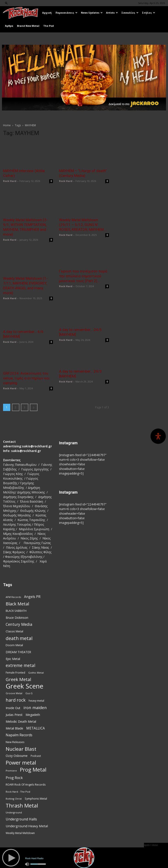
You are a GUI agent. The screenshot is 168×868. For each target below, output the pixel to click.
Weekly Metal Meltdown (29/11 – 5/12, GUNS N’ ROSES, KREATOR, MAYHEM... (83, 225)
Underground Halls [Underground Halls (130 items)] (21, 819)
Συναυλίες (130, 13)
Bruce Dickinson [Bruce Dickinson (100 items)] (17, 618)
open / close (151, 845)
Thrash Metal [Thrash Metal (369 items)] (22, 805)
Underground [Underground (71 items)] (14, 812)
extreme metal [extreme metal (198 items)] (20, 666)
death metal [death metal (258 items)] (19, 638)
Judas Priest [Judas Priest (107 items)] (14, 715)
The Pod (49, 26)
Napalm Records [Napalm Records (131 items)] (19, 735)
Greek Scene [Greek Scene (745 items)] (24, 686)
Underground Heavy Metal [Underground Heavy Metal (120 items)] (27, 826)
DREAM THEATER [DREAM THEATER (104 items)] (18, 652)
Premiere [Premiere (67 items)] (11, 771)
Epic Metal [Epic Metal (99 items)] (13, 659)
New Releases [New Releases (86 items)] (15, 742)
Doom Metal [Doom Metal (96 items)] (14, 645)
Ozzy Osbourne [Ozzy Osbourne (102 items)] (17, 756)
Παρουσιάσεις (66, 13)
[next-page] (34, 407)
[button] (6, 3)
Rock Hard (10, 181)
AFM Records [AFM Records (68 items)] (13, 597)
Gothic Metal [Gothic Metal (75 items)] (36, 673)
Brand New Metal (28, 26)
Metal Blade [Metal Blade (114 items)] (14, 728)
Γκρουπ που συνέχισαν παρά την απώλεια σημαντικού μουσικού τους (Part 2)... (83, 276)
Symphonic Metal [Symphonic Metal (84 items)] (36, 799)
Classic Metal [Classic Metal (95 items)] (14, 631)
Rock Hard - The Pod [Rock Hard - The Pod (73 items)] (18, 792)
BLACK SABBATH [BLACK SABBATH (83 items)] (16, 611)
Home (7, 125)
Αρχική (47, 13)
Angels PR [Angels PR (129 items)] (32, 597)
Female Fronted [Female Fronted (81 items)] (15, 673)
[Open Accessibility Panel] (158, 436)
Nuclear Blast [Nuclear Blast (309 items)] (21, 749)
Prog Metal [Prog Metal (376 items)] (33, 769)
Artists (112, 13)
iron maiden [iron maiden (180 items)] (35, 707)
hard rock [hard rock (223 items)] (16, 700)
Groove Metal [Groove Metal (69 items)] (14, 693)
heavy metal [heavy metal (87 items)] (36, 701)
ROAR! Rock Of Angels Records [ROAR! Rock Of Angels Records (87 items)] (26, 784)
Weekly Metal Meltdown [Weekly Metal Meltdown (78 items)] (20, 833)
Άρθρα (9, 26)
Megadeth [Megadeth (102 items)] (33, 715)
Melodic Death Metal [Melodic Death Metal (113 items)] (21, 721)
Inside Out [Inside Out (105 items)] (13, 708)
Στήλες (149, 13)
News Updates (92, 13)
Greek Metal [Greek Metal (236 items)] (18, 679)
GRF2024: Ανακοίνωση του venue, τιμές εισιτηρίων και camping (26, 378)
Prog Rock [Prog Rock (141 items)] (14, 778)
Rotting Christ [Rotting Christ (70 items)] (14, 799)
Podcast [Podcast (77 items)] (36, 756)
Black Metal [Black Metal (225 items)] (17, 604)
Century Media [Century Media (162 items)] (19, 624)
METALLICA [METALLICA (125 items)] (36, 728)
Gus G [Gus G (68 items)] (29, 693)
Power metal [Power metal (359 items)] (21, 763)
